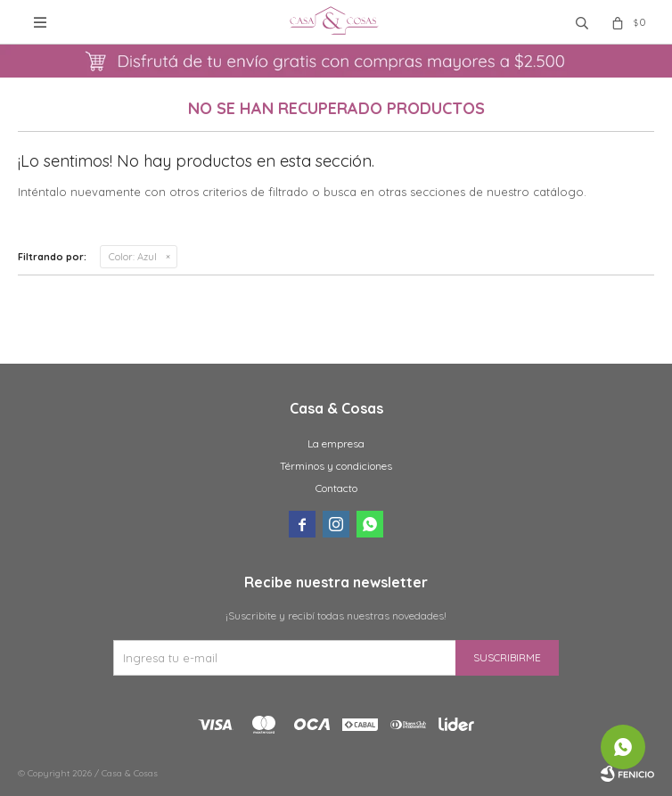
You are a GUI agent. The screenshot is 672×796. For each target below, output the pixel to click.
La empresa (336, 443)
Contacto (336, 488)
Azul (133, 257)
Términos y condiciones (336, 466)
